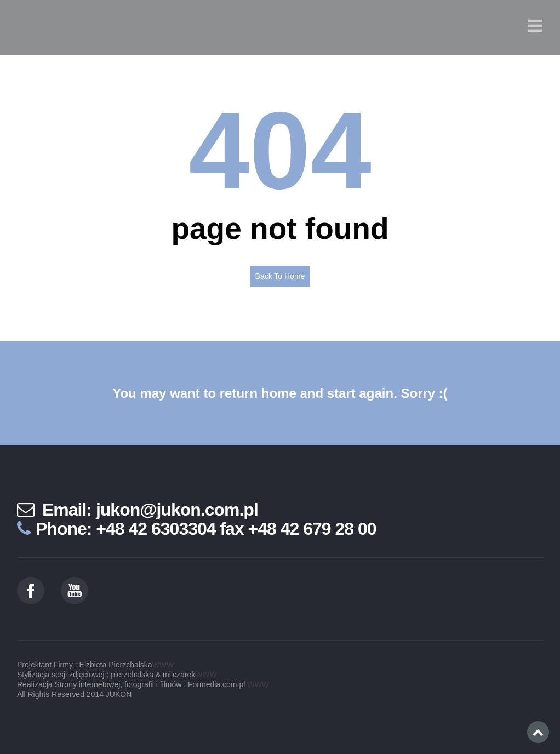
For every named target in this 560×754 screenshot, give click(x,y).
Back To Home (280, 276)
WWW (163, 665)
